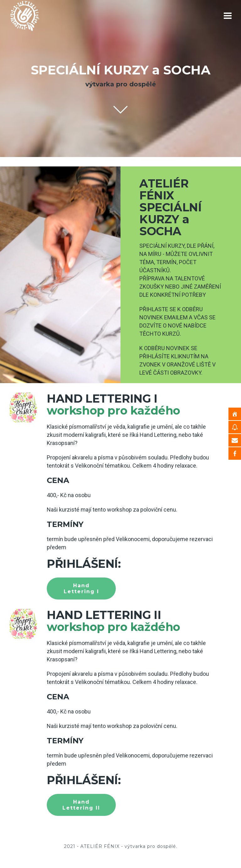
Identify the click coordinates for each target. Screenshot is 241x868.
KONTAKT (172, 830)
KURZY (112, 830)
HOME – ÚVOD (74, 830)
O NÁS (140, 830)
